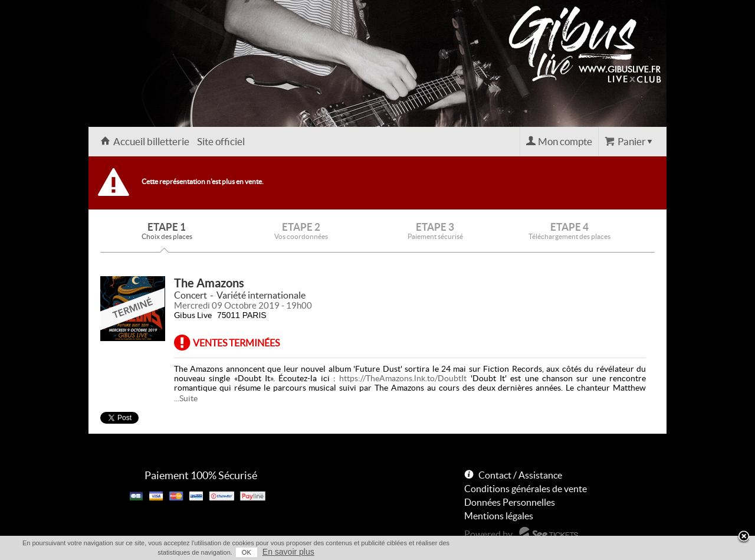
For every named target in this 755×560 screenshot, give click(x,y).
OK (247, 552)
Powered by (488, 534)
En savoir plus (288, 552)
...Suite (186, 398)
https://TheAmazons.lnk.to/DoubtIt (403, 378)
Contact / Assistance (520, 475)
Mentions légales (499, 516)
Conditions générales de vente (526, 489)
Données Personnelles (510, 502)
